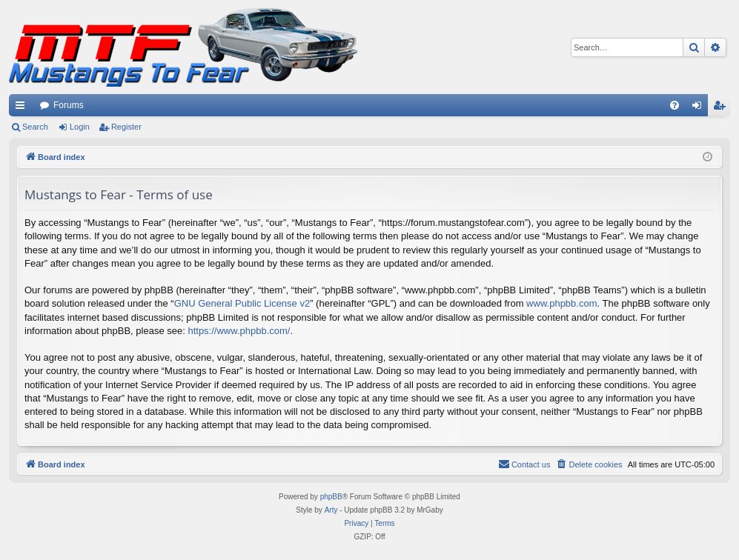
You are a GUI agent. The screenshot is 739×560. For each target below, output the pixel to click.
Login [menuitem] (700, 108)
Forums (69, 105)
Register (126, 127)
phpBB (331, 497)
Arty (331, 510)
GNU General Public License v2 (242, 303)
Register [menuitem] (722, 108)
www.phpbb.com (561, 303)
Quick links (23, 108)
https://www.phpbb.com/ (239, 331)
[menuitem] (675, 105)
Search (35, 127)
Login (80, 127)
